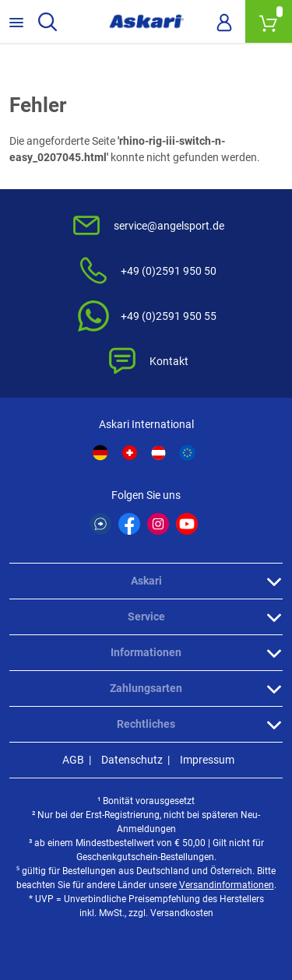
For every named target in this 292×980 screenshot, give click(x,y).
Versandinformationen (227, 885)
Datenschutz (132, 760)
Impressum (207, 760)
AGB (73, 760)
